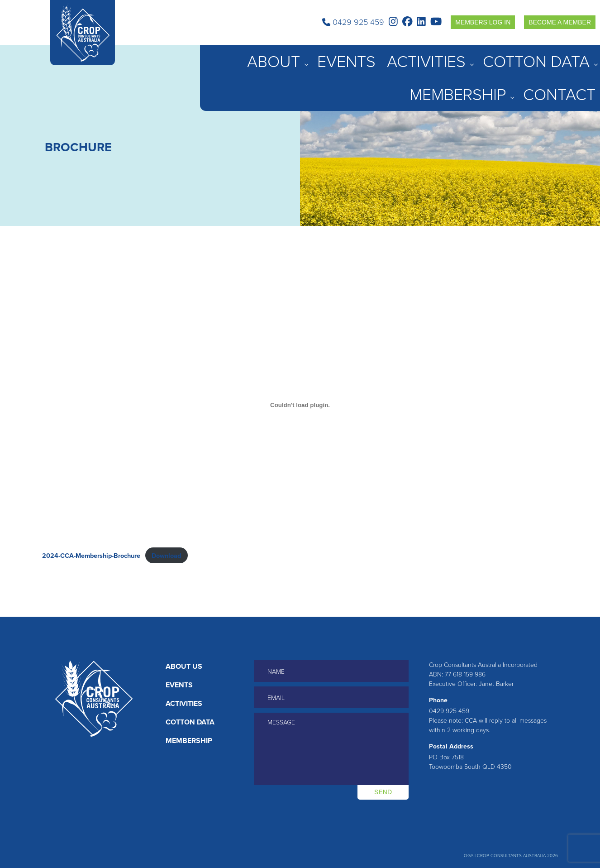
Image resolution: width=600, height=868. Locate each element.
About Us (184, 666)
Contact (581, 56)
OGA (469, 856)
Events (389, 56)
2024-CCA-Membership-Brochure (91, 555)
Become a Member (560, 22)
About (352, 56)
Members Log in (483, 22)
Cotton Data (478, 56)
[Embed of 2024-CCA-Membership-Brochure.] (300, 405)
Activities (427, 56)
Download (166, 555)
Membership (533, 56)
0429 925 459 (353, 22)
